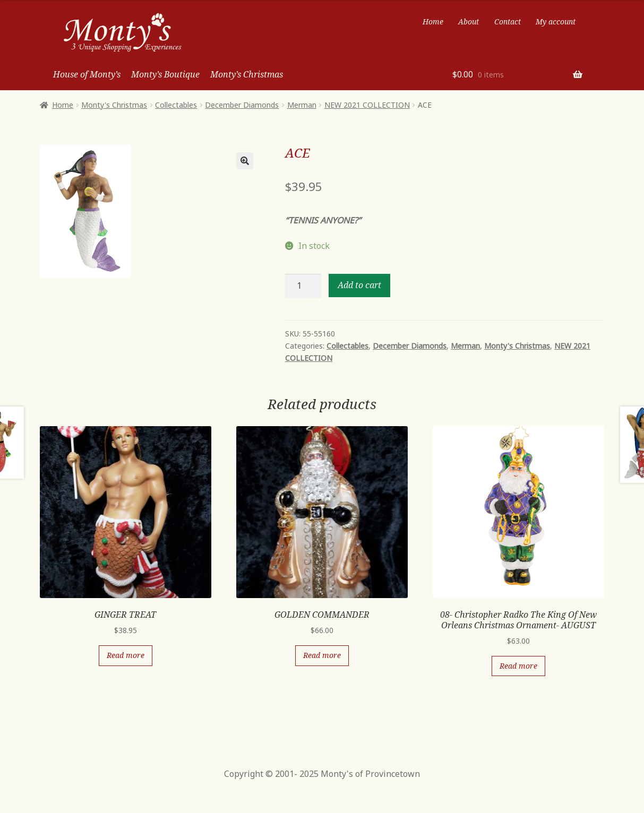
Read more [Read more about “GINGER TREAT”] (126, 655)
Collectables (176, 105)
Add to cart (359, 285)
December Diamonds (242, 105)
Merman (302, 105)
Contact (508, 21)
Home (433, 21)
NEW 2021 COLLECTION (367, 105)
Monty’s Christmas (247, 74)
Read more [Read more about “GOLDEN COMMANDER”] (322, 655)
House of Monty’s (87, 74)
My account (556, 21)
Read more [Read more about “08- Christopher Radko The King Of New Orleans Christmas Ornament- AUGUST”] (518, 666)
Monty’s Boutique (165, 74)
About (469, 21)
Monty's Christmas (114, 105)
